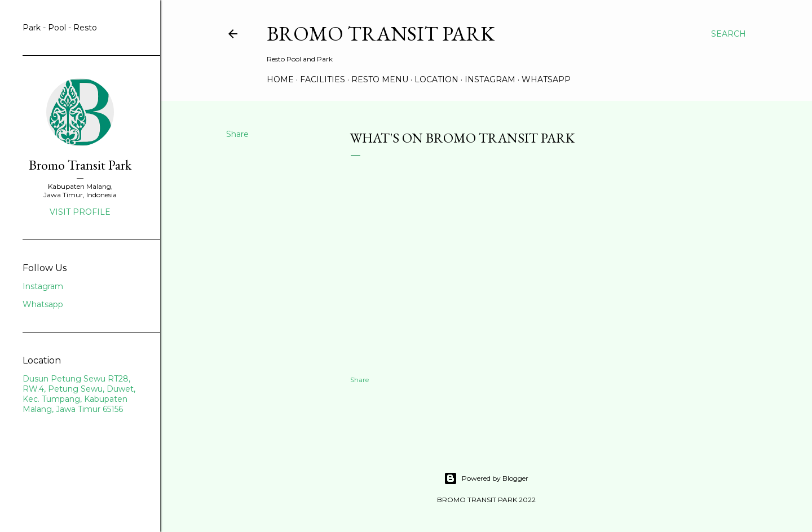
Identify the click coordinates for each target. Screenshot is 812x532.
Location (436, 79)
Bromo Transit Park (80, 165)
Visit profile (80, 212)
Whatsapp (43, 304)
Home (280, 79)
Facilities (323, 79)
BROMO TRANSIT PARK (381, 34)
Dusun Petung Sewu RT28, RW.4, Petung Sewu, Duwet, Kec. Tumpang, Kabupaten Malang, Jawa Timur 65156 (79, 394)
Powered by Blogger (486, 478)
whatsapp (546, 79)
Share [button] (237, 134)
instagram (490, 79)
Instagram (43, 286)
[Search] (729, 34)
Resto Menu (380, 79)
